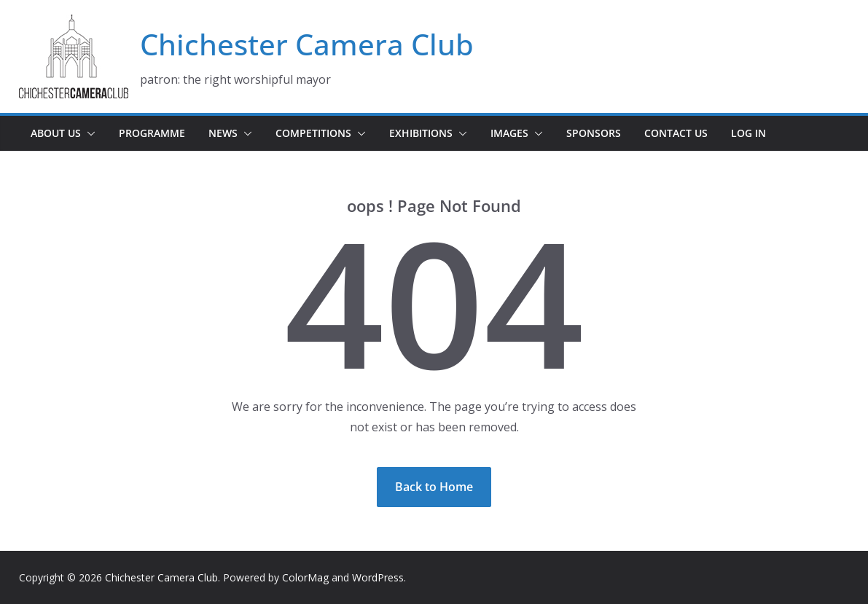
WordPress (378, 577)
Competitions (313, 133)
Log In (748, 133)
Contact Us (676, 133)
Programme (152, 133)
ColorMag (305, 577)
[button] (88, 133)
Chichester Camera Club (307, 44)
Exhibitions (421, 133)
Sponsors (594, 133)
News (223, 133)
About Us (56, 133)
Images (509, 133)
